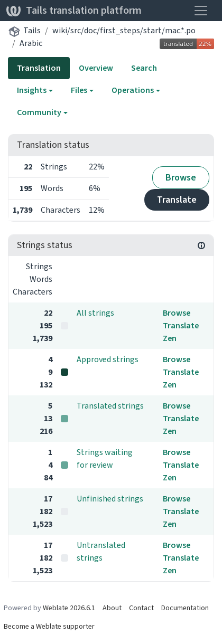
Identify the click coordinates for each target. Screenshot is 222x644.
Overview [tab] (96, 68)
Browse (181, 177)
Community (39, 112)
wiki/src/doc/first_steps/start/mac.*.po (124, 30)
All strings (95, 313)
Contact (141, 608)
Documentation (185, 608)
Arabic (31, 43)
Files (79, 90)
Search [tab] (144, 68)
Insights (32, 90)
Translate (177, 200)
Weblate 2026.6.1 (69, 608)
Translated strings (110, 406)
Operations (133, 90)
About (112, 608)
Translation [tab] (39, 68)
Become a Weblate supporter (49, 626)
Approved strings (108, 359)
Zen (170, 338)
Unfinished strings (110, 499)
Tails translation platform (74, 10)
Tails (32, 30)
